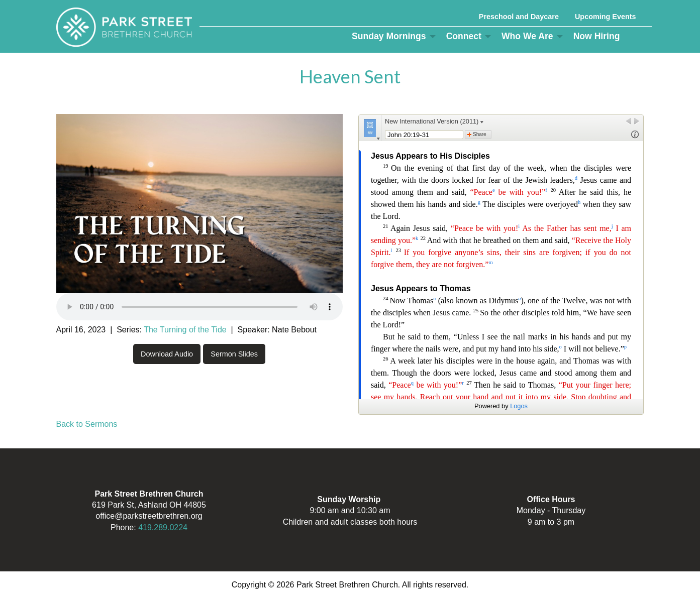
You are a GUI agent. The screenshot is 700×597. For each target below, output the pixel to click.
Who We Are (527, 36)
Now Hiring (597, 36)
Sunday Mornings (389, 36)
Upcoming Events (606, 17)
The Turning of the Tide (185, 330)
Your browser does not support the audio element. (199, 307)
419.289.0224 (163, 527)
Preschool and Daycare (519, 17)
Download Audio (167, 354)
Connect (464, 36)
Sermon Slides (234, 354)
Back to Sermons (87, 424)
